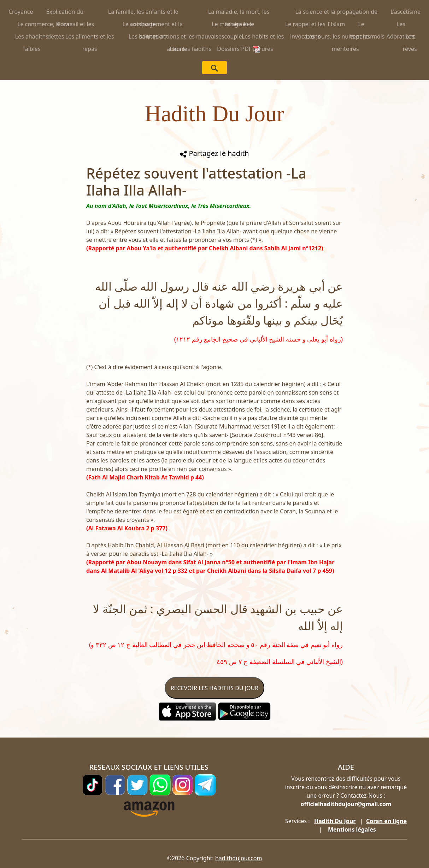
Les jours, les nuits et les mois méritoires (345, 38)
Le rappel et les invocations (305, 25)
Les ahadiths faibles (32, 38)
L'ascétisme (406, 12)
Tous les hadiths (190, 49)
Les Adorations (401, 25)
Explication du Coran (65, 13)
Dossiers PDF (239, 49)
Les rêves (410, 38)
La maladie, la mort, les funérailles (239, 13)
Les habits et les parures (263, 38)
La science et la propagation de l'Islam (336, 13)
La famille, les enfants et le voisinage (143, 13)
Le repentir (361, 25)
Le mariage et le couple (233, 25)
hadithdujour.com (239, 858)
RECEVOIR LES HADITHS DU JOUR (214, 688)
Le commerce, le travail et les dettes (56, 25)
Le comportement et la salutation (152, 25)
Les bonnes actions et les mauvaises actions (177, 38)
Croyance (21, 12)
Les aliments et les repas (90, 38)
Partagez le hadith (214, 153)
